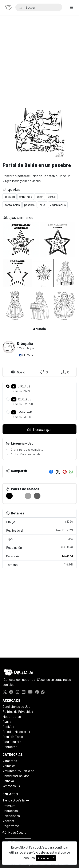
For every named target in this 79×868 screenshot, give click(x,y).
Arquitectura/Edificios (18, 771)
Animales (9, 766)
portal (52, 197)
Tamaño (39, 564)
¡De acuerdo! (46, 858)
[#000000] (9, 496)
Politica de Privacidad (18, 711)
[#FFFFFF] (19, 496)
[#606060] (37, 496)
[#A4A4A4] (28, 496)
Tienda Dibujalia (14, 800)
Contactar (10, 747)
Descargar (39, 429)
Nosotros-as (12, 716)
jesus (42, 205)
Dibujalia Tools (13, 737)
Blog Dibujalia (12, 742)
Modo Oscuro (15, 832)
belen (40, 197)
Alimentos (10, 761)
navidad (10, 197)
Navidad (68, 556)
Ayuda (7, 721)
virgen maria (58, 205)
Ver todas (9, 786)
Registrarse (11, 826)
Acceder (8, 821)
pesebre (29, 205)
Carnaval (9, 781)
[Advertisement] (39, 66)
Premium (9, 806)
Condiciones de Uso (16, 706)
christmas (26, 197)
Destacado (10, 811)
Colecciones (11, 816)
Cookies (8, 726)
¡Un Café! (26, 355)
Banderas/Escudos (16, 776)
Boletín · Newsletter (16, 731)
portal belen (12, 205)
